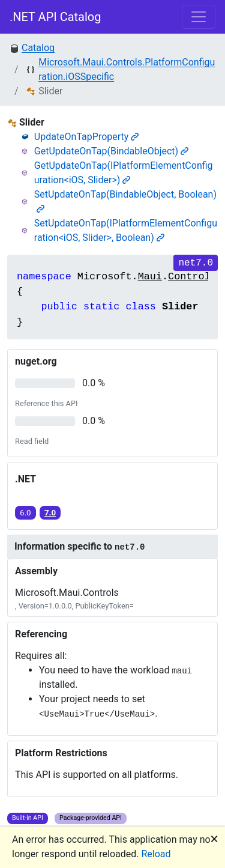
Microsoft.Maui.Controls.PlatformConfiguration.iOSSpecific (127, 69)
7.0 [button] (50, 513)
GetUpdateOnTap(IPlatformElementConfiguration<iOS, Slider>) (124, 173)
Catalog (38, 48)
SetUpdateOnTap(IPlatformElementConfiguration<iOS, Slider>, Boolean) (126, 230)
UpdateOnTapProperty (87, 137)
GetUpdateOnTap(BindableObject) (111, 151)
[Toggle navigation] (199, 17)
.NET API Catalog (55, 17)
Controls (192, 277)
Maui (150, 277)
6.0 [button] (25, 513)
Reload (156, 854)
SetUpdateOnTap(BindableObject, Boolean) (125, 201)
